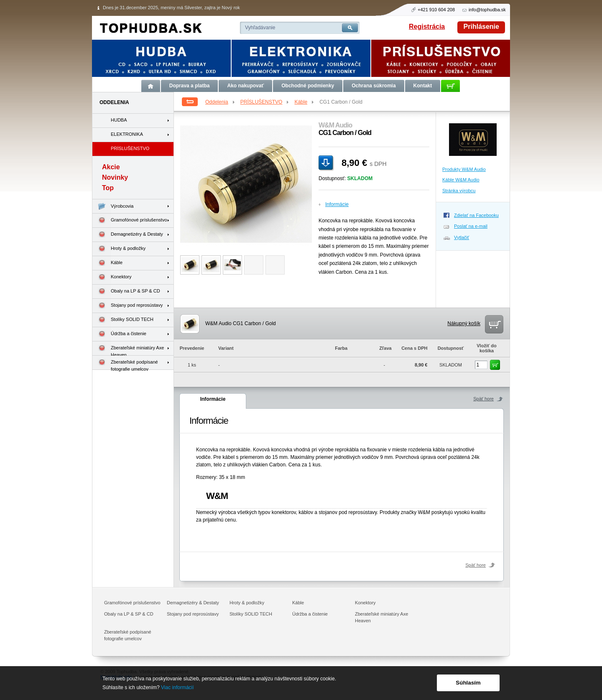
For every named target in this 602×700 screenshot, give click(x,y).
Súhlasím (468, 683)
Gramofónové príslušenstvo (130, 220)
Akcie (111, 167)
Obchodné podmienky (308, 86)
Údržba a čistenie (119, 334)
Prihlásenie (481, 27)
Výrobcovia (113, 206)
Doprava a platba (190, 86)
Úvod (151, 86)
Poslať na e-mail (471, 226)
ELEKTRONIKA (127, 134)
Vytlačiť (462, 237)
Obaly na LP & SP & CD (126, 291)
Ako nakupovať (245, 86)
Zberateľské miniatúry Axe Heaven (128, 349)
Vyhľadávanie (260, 28)
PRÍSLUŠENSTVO (265, 102)
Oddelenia (221, 102)
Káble (305, 102)
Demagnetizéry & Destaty (128, 235)
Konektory (112, 277)
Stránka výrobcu (459, 191)
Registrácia (427, 27)
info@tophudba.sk (487, 10)
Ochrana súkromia (374, 86)
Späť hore (483, 399)
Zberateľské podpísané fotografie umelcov (125, 363)
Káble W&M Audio (461, 180)
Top (108, 188)
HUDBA (119, 120)
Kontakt (423, 86)
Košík (450, 86)
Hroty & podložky (119, 249)
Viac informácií (177, 687)
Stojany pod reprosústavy (128, 306)
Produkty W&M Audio (464, 169)
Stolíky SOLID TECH (123, 320)
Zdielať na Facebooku (476, 215)
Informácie (337, 204)
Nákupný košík (464, 323)
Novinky (115, 177)
